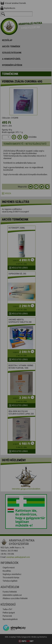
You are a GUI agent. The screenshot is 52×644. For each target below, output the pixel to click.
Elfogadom (26, 330)
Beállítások (26, 338)
